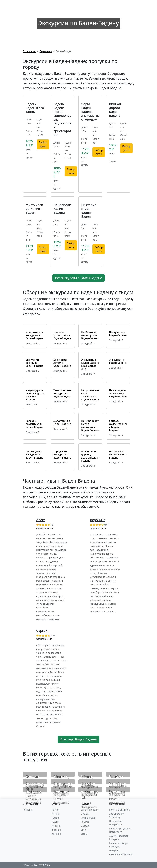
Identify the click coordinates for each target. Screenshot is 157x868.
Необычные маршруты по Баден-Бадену (90, 335)
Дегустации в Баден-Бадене (62, 422)
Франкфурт (89, 794)
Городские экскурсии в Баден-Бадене (62, 455)
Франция (57, 830)
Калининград (88, 818)
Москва (84, 814)
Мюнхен (61, 776)
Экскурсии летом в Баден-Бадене (62, 363)
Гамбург (116, 776)
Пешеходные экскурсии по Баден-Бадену (34, 455)
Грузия (55, 822)
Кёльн (87, 776)
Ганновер (118, 784)
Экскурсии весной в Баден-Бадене (34, 363)
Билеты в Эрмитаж (119, 810)
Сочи (83, 830)
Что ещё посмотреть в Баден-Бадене (62, 335)
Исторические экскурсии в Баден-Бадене (35, 335)
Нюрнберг (63, 784)
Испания (56, 826)
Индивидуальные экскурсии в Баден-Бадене (35, 395)
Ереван (84, 834)
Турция (55, 818)
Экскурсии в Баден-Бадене (118, 361)
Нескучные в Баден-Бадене (118, 334)
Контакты (28, 810)
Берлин (32, 776)
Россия (55, 810)
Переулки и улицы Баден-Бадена (118, 455)
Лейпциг (61, 792)
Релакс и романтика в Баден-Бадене (34, 424)
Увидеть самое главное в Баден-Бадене (118, 425)
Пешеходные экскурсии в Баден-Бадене (118, 393)
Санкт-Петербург (90, 810)
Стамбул (85, 826)
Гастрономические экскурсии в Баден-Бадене (90, 395)
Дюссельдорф (35, 786)
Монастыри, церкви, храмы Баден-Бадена (90, 456)
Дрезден (117, 792)
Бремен (88, 784)
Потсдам (33, 792)
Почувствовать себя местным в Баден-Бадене (90, 425)
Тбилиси (85, 822)
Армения (57, 834)
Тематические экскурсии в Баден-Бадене (62, 393)
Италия (56, 814)
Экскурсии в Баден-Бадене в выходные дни (90, 364)
